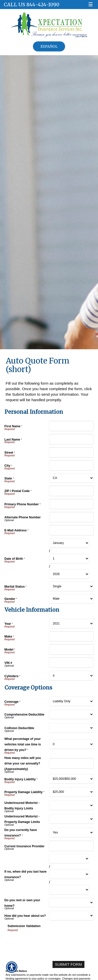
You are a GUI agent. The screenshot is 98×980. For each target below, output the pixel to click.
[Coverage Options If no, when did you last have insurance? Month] (69, 859)
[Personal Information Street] (71, 452)
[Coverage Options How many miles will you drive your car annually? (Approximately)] (71, 763)
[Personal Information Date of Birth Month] (69, 543)
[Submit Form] (68, 964)
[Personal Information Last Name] (71, 439)
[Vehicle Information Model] (71, 649)
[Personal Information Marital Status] (71, 586)
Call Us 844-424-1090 (32, 5)
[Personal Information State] (71, 478)
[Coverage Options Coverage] (71, 701)
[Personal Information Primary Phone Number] (71, 504)
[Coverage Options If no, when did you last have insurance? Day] (69, 874)
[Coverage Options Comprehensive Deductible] (71, 714)
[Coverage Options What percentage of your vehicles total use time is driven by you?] (71, 744)
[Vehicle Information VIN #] (71, 663)
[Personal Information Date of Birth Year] (69, 574)
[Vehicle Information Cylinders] (71, 676)
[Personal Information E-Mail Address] (71, 530)
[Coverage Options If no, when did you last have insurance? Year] (69, 890)
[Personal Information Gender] (71, 599)
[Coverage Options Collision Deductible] (71, 728)
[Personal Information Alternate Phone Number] (71, 517)
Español (49, 46)
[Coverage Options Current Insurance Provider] (71, 846)
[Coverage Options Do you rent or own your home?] (71, 903)
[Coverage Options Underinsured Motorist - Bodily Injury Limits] (71, 806)
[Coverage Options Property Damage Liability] (71, 792)
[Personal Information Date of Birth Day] (69, 559)
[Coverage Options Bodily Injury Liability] (71, 779)
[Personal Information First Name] (71, 426)
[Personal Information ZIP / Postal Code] (71, 491)
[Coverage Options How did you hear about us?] (71, 916)
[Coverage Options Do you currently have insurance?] (71, 833)
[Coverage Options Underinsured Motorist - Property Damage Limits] (71, 819)
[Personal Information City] (71, 465)
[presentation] (46, 942)
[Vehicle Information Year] (71, 624)
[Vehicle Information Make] (71, 636)
